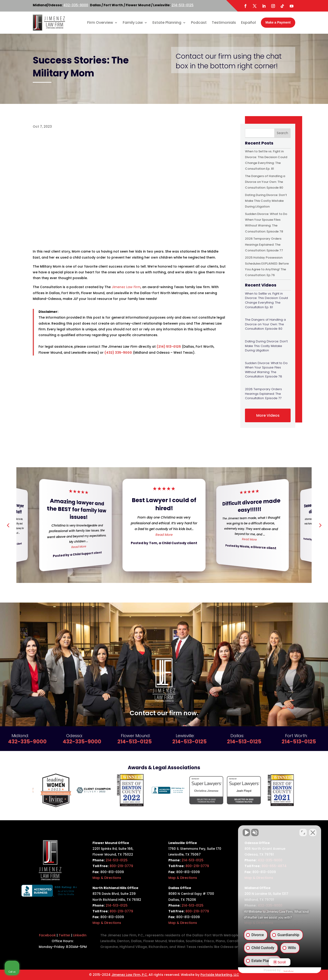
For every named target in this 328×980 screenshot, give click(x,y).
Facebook (47, 935)
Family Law (133, 23)
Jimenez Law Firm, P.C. (130, 975)
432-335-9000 (76, 5)
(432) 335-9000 (118, 353)
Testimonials (224, 23)
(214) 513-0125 (169, 347)
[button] (320, 525)
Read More (79, 547)
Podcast (199, 23)
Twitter (64, 935)
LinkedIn (80, 935)
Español (248, 23)
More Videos (268, 415)
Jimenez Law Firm (126, 287)
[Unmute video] (246, 832)
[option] (52, 790)
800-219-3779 (121, 866)
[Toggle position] (303, 832)
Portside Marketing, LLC (220, 975)
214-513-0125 (183, 5)
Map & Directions (107, 878)
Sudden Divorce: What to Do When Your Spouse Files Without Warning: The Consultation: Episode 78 (266, 370)
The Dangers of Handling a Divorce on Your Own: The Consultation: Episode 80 (265, 182)
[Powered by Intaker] (289, 970)
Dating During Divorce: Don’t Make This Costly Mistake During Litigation (266, 201)
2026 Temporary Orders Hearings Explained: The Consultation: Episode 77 (264, 244)
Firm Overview (100, 23)
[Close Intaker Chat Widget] (313, 832)
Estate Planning (167, 23)
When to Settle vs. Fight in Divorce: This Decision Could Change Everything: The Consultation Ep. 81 (266, 300)
